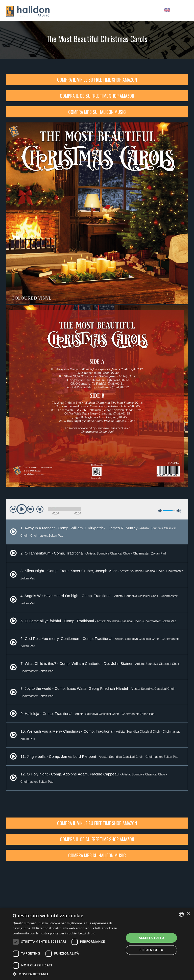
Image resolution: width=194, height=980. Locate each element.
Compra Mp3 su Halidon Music (97, 112)
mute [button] (160, 511)
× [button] (188, 914)
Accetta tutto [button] (151, 938)
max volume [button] (179, 511)
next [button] (30, 509)
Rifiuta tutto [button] (151, 950)
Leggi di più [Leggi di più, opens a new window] (87, 933)
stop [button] (40, 509)
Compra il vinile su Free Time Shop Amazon (97, 80)
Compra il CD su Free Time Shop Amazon (97, 96)
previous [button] (13, 509)
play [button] (22, 509)
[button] (67, 974)
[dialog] (97, 944)
